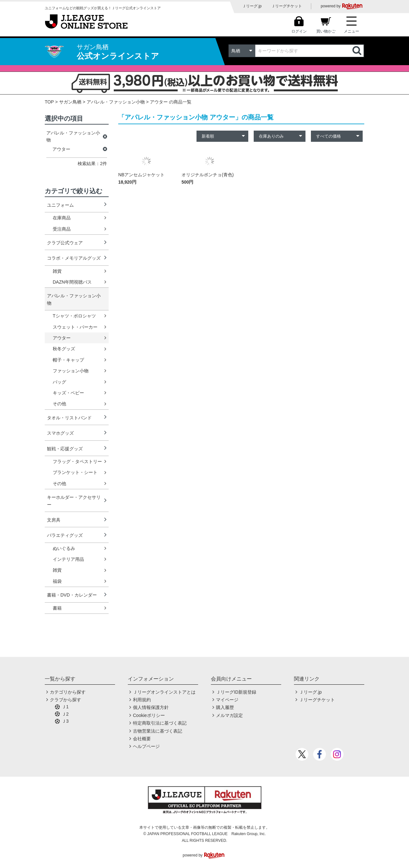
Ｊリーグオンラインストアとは (164, 692)
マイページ (227, 700)
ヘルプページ (146, 746)
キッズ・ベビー (68, 393)
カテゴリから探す (68, 692)
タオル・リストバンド (69, 418)
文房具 (54, 520)
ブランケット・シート (75, 472)
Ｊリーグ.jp (252, 6)
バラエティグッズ (65, 535)
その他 (59, 404)
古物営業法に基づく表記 (158, 731)
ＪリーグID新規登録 (236, 692)
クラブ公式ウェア (65, 243)
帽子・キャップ (68, 360)
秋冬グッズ (64, 349)
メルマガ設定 (229, 715)
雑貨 (57, 271)
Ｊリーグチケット (287, 6)
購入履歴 (225, 707)
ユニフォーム (60, 205)
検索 (358, 51)
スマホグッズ (60, 433)
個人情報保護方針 (151, 707)
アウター (62, 338)
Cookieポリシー (149, 715)
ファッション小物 (71, 371)
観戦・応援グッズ (65, 449)
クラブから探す (66, 700)
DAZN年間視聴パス (72, 282)
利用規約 (142, 700)
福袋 (57, 581)
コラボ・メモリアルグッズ (74, 258)
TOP (49, 102)
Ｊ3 (65, 721)
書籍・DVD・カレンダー (72, 595)
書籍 (57, 608)
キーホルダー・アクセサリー (74, 501)
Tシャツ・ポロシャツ (74, 316)
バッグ (59, 382)
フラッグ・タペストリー (77, 461)
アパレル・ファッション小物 (116, 102)
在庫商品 (62, 218)
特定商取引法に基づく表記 (160, 723)
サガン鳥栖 (70, 102)
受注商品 (62, 229)
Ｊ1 (65, 707)
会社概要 (142, 739)
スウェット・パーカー (75, 327)
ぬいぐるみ (64, 548)
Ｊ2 (65, 714)
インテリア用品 (68, 559)
